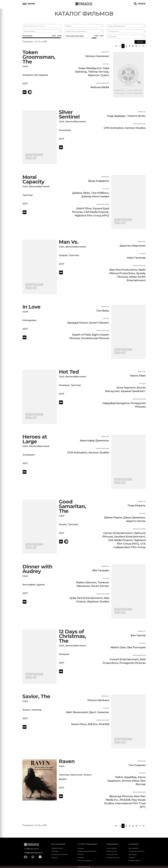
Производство (112, 844)
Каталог (80, 854)
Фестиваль (133, 854)
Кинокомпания (103, 83)
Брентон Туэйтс (99, 75)
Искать (140, 42)
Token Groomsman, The (39, 57)
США (25, 66)
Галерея (132, 857)
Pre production (112, 848)
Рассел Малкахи (98, 700)
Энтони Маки (130, 781)
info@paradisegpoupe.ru (34, 853)
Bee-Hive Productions (123, 270)
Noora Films (79, 724)
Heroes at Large (35, 439)
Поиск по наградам (84, 860)
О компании (134, 844)
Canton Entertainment (118, 533)
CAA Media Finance (96, 212)
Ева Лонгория (136, 647)
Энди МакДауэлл (90, 68)
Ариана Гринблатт (133, 391)
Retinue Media (100, 87)
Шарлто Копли (136, 521)
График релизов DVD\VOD (87, 851)
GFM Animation (114, 128)
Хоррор (63, 255)
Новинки (81, 848)
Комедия (28, 75)
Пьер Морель (137, 505)
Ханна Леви (138, 376)
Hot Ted (69, 372)
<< (116, 46)
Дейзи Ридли (113, 518)
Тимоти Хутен (136, 116)
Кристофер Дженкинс (95, 441)
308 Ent (93, 724)
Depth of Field (81, 335)
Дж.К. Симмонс (99, 712)
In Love (31, 307)
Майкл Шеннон (86, 582)
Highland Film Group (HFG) (92, 216)
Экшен (63, 524)
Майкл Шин (118, 647)
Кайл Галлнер (136, 258)
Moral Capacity (33, 179)
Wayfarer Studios (98, 602)
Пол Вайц (103, 311)
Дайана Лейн (81, 193)
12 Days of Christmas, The (72, 636)
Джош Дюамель (134, 518)
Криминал (76, 775)
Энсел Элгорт (100, 586)
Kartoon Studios (135, 128)
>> (143, 46)
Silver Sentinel (69, 114)
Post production (112, 854)
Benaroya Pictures (121, 796)
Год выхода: (42, 36)
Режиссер (105, 52)
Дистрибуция (133, 848)
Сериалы (81, 857)
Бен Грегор (138, 635)
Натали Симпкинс (97, 56)
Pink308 (104, 724)
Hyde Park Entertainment (86, 598)
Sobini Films (84, 208)
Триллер (28, 195)
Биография (29, 585)
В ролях (106, 64)
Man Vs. (69, 242)
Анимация (65, 130)
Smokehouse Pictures (95, 338)
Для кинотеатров (58, 844)
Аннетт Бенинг (99, 323)
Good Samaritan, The (72, 506)
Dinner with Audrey (37, 569)
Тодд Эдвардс (116, 116)
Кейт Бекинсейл (77, 712)
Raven (67, 761)
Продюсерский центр (137, 851)
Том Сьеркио (137, 765)
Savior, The (36, 696)
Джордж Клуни (77, 323)
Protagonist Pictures (133, 663)
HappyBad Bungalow (116, 403)
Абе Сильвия (101, 570)
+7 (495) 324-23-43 (31, 849)
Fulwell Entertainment (124, 659)
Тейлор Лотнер (98, 72)
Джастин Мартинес (133, 246)
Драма (41, 585)
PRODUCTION (111, 851)
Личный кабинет (135, 860)
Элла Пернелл (126, 388)
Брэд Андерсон (99, 181)
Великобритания (76, 122)
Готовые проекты (113, 857)
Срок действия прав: (84, 36)
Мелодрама (41, 75)
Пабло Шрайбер (126, 777)
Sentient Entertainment (130, 537)
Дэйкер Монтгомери (95, 196)
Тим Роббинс (100, 193)
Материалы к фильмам (60, 854)
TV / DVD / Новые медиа (87, 844)
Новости (55, 857)
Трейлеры (55, 851)
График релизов (57, 848)
